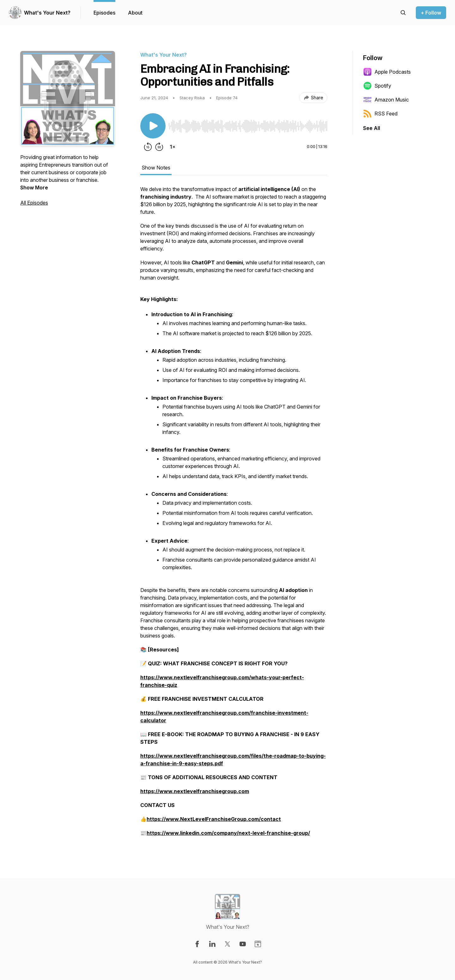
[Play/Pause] (153, 126)
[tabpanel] (234, 514)
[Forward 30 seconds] (159, 147)
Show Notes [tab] (156, 168)
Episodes (104, 13)
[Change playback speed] (173, 147)
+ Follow (431, 13)
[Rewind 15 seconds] (148, 147)
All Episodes (34, 203)
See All (372, 128)
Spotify (377, 86)
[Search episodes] (403, 13)
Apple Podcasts (387, 72)
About (135, 13)
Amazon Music (386, 100)
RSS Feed (380, 114)
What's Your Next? (47, 13)
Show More (34, 188)
